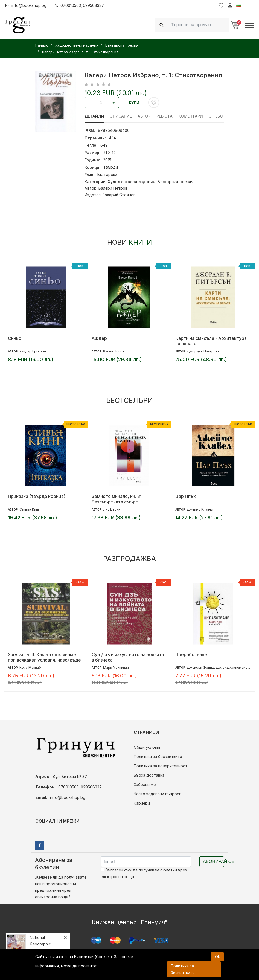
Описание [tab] (121, 116)
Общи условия (148, 747)
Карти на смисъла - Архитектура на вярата (211, 341)
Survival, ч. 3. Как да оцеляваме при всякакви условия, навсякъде (44, 657)
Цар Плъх (186, 496)
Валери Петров (113, 188)
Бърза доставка (149, 775)
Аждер (99, 338)
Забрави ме (145, 784)
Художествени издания (132, 182)
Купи (134, 103)
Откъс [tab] (216, 116)
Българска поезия (176, 182)
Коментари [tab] (191, 116)
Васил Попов (114, 351)
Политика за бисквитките (158, 757)
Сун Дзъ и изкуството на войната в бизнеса (128, 657)
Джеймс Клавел (200, 509)
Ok (217, 957)
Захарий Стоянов (119, 195)
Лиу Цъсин (112, 509)
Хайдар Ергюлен (33, 351)
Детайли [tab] (94, 116)
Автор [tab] (144, 116)
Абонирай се (213, 861)
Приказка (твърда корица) (37, 496)
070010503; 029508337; (80, 5)
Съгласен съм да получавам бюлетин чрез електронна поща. (144, 873)
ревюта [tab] (165, 116)
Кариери (142, 803)
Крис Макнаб (30, 667)
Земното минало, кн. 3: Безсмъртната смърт (116, 499)
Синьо (15, 338)
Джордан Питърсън (203, 351)
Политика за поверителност (161, 766)
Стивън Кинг (29, 509)
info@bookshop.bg (26, 5)
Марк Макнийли (116, 667)
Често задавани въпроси (158, 794)
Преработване (191, 654)
